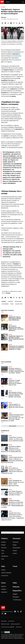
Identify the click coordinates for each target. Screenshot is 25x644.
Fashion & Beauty (6, 573)
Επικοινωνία (19, 627)
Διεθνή (15, 553)
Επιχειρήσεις (17, 548)
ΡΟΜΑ (12, 304)
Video (15, 583)
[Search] (22, 532)
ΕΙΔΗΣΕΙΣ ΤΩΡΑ (19, 304)
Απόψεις (4, 589)
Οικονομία (17, 538)
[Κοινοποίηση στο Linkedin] (20, 23)
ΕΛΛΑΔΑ (3, 7)
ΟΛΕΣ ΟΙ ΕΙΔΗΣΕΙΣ (12, 426)
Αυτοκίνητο (5, 576)
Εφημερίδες (17, 591)
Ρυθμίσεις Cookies (5, 624)
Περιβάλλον (5, 556)
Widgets (15, 594)
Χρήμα (15, 545)
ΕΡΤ (15, 77)
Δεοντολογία (11, 621)
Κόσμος (3, 545)
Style (3, 566)
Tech (3, 553)
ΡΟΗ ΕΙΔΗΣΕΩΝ (6, 362)
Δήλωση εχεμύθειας (15, 624)
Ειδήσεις (8, 2)
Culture (3, 570)
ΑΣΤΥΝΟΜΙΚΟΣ (5, 304)
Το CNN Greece (17, 600)
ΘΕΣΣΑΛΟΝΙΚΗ (18, 301)
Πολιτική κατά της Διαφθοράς (8, 627)
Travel (15, 566)
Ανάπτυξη (16, 542)
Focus (3, 583)
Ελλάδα (3, 542)
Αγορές (15, 551)
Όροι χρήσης (4, 621)
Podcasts (16, 587)
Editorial (4, 586)
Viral (3, 559)
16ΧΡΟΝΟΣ (10, 301)
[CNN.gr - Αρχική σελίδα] (3, 608)
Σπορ (3, 551)
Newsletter (16, 597)
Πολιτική (4, 548)
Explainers (4, 592)
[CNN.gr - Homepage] (2, 2)
